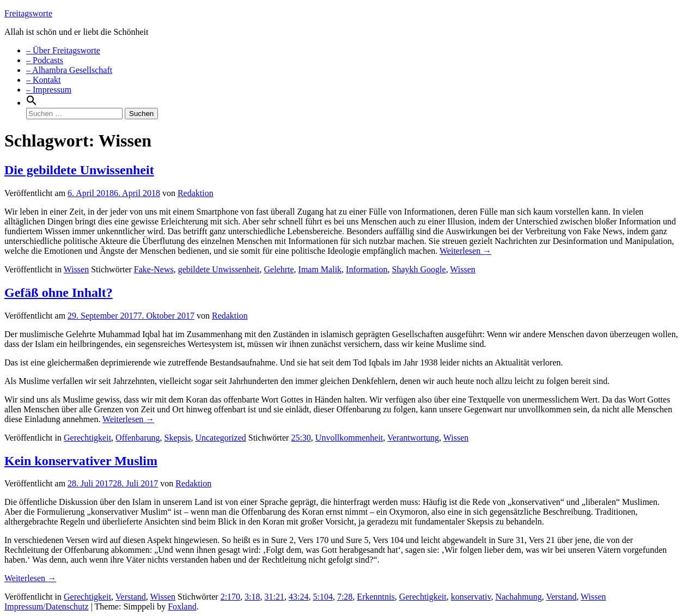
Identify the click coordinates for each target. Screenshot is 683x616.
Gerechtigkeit (87, 438)
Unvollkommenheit (349, 438)
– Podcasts (45, 60)
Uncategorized (220, 438)
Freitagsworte (28, 13)
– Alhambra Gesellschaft (69, 70)
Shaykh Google (419, 269)
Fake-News (154, 269)
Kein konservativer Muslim (81, 461)
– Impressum (49, 90)
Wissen (76, 269)
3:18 (252, 597)
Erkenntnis (376, 597)
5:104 (322, 597)
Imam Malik (320, 269)
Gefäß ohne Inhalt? (59, 292)
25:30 (301, 438)
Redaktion (196, 193)
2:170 (230, 597)
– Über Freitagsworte (63, 50)
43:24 (298, 597)
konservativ (471, 597)
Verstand (131, 597)
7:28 (345, 597)
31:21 (275, 597)
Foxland (182, 606)
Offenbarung (138, 438)
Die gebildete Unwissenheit (79, 170)
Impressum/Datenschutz (47, 606)
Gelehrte (279, 269)
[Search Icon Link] (32, 103)
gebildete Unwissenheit (219, 269)
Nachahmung (518, 597)
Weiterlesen (465, 251)
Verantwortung (413, 438)
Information (367, 269)
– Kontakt (44, 80)
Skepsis (178, 438)
